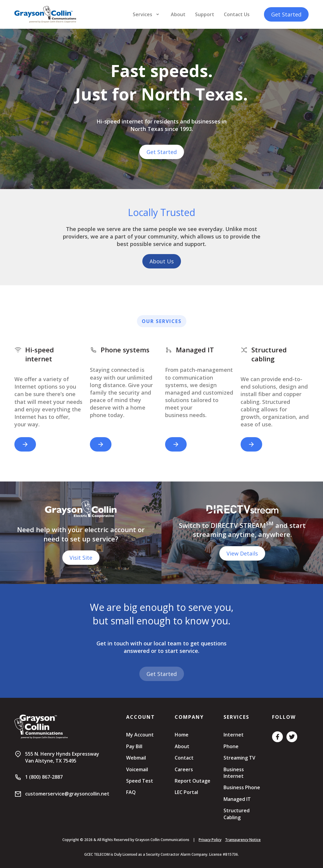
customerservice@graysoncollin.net (67, 794)
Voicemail (137, 769)
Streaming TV (239, 758)
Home (182, 735)
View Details (242, 553)
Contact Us (237, 14)
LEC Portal (186, 792)
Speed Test (140, 781)
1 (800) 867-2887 (44, 777)
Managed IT (237, 799)
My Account (140, 735)
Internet (234, 735)
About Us (162, 261)
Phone (231, 746)
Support (205, 14)
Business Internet (234, 773)
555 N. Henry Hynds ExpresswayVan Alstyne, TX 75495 (62, 757)
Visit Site (81, 558)
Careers (184, 769)
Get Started (286, 14)
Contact (184, 758)
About (178, 14)
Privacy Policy (210, 840)
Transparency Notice (243, 840)
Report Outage (193, 781)
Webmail (136, 758)
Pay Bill (134, 746)
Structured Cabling (237, 814)
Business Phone (242, 787)
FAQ (131, 792)
